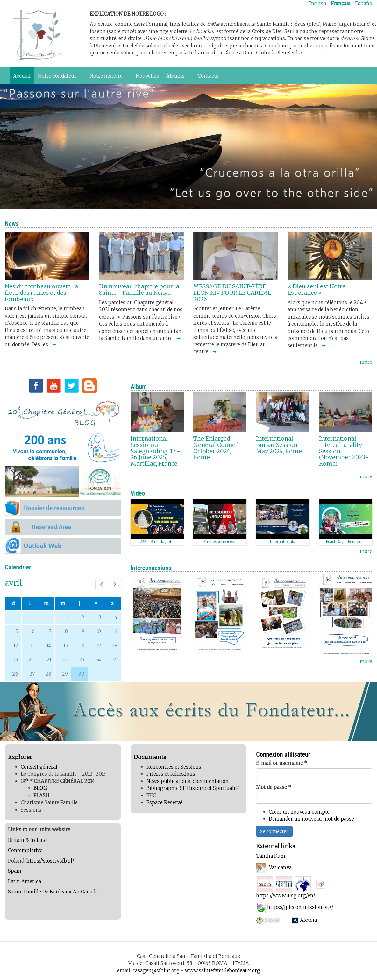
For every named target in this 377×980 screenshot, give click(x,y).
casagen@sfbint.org (156, 971)
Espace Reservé (164, 803)
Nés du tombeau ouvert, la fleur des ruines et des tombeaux (41, 293)
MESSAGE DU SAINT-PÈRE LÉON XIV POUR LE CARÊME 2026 (232, 293)
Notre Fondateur (58, 78)
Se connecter (274, 831)
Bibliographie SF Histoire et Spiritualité (193, 788)
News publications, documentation (188, 781)
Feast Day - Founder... (346, 542)
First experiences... (220, 542)
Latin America (25, 881)
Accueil (22, 76)
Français (341, 3)
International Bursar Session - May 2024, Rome (279, 445)
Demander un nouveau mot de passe (311, 819)
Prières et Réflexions (171, 774)
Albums (177, 78)
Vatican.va (280, 867)
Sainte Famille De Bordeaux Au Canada (53, 892)
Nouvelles (147, 76)
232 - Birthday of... (157, 542)
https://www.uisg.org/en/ (286, 895)
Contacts (208, 76)
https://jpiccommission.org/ (300, 907)
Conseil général (39, 767)
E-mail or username (282, 763)
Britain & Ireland (28, 840)
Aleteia (309, 920)
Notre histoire (107, 78)
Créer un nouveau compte (299, 812)
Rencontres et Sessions (174, 767)
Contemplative (25, 850)
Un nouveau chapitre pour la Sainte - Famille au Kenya (139, 289)
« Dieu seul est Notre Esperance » (317, 289)
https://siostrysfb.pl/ (50, 861)
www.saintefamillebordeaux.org (223, 971)
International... (283, 542)
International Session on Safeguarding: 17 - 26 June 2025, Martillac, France (155, 451)
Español (364, 3)
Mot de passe (274, 787)
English (317, 3)
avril (13, 583)
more (366, 362)
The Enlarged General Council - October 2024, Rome (218, 448)
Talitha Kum (271, 856)
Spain (15, 871)
